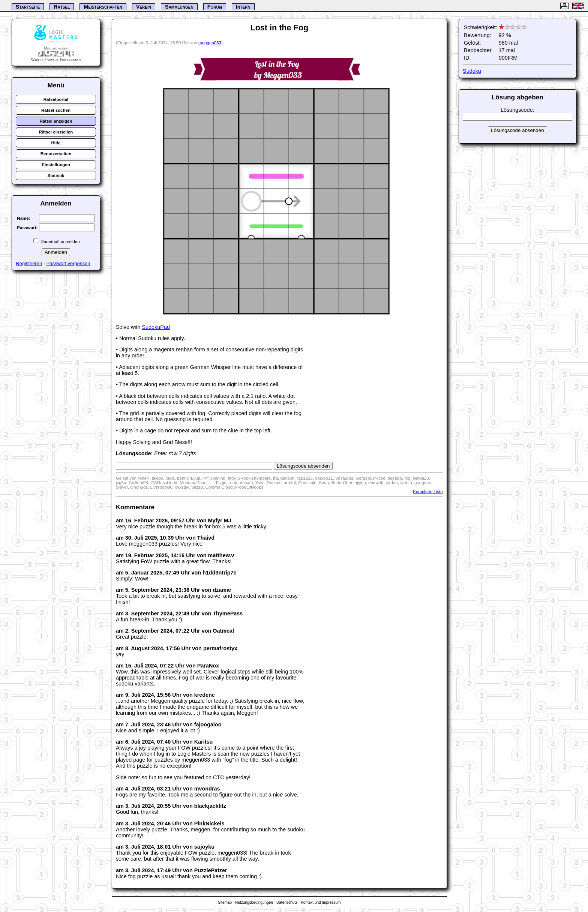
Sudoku (472, 71)
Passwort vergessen (68, 263)
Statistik (56, 175)
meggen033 (210, 43)
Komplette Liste (428, 492)
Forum (215, 7)
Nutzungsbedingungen (254, 902)
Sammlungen (179, 7)
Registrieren (29, 263)
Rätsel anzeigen (56, 121)
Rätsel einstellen (56, 132)
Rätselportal (56, 99)
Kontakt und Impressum (321, 902)
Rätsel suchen (56, 110)
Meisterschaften (103, 7)
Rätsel (62, 7)
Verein (144, 7)
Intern (243, 7)
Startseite (28, 7)
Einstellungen (56, 165)
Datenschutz (287, 902)
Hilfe (56, 143)
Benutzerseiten (56, 154)
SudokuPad (156, 327)
